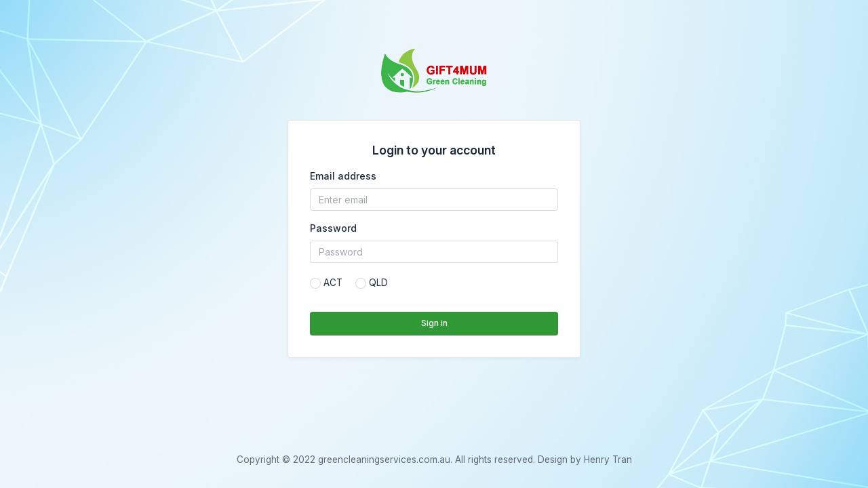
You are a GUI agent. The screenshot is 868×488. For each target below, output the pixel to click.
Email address (343, 176)
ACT (333, 283)
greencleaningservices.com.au (384, 460)
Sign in (434, 323)
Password (333, 228)
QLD (378, 283)
